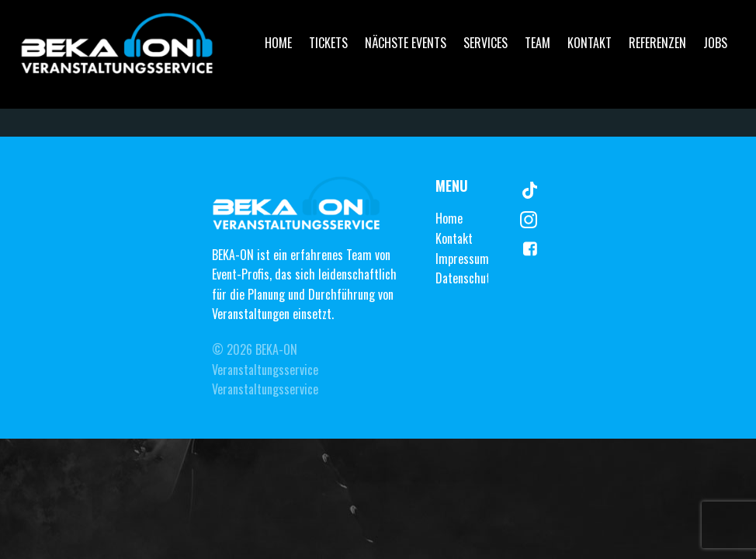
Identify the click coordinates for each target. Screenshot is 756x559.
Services (486, 43)
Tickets (328, 43)
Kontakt (590, 43)
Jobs (715, 43)
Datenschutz (465, 278)
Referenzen (657, 43)
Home (278, 43)
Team (538, 43)
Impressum (462, 259)
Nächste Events (406, 43)
